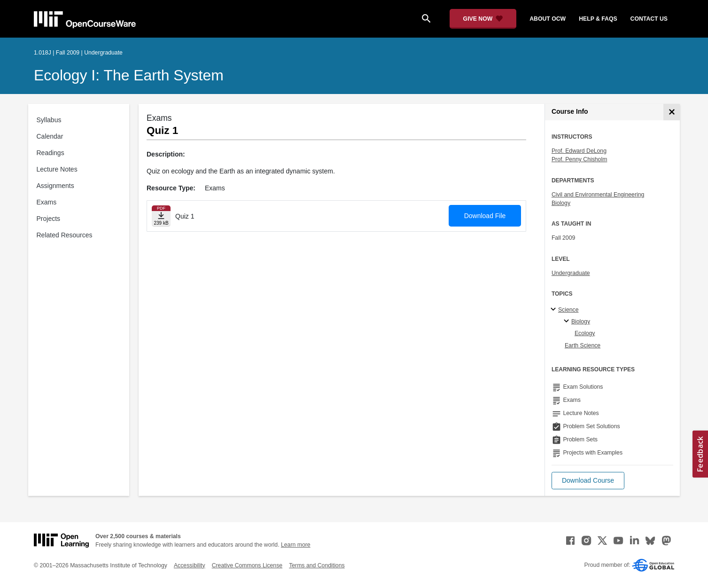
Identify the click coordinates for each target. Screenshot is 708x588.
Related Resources (65, 235)
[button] (588, 481)
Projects (49, 219)
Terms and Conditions (317, 565)
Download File (485, 216)
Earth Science (583, 345)
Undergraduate (571, 273)
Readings (51, 153)
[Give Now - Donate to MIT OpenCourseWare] (483, 19)
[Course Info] (672, 112)
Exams (47, 202)
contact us (649, 19)
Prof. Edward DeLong (579, 151)
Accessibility (190, 565)
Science (568, 310)
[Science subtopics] (555, 310)
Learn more (296, 545)
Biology (561, 203)
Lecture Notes (57, 169)
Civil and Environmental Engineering (598, 195)
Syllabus (49, 120)
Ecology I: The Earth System (129, 75)
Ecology (585, 333)
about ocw (548, 19)
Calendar (50, 136)
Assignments (55, 186)
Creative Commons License (247, 565)
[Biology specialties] (568, 321)
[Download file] (161, 216)
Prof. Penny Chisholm (579, 159)
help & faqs (598, 19)
